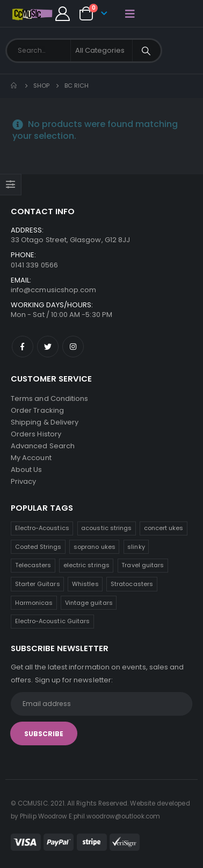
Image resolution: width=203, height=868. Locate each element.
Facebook (23, 347)
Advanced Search (43, 446)
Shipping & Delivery (45, 422)
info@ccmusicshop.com (53, 290)
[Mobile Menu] (130, 13)
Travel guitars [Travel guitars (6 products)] (143, 565)
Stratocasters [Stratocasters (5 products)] (132, 584)
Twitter (48, 347)
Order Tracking (37, 410)
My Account (31, 458)
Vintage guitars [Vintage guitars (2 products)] (89, 603)
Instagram (73, 347)
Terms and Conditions (49, 398)
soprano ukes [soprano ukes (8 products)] (95, 547)
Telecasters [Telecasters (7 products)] (33, 565)
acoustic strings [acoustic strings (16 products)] (106, 528)
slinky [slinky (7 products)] (136, 547)
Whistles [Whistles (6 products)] (85, 584)
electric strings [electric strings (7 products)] (86, 565)
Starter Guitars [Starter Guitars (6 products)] (38, 584)
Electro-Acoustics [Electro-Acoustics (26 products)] (42, 528)
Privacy (23, 481)
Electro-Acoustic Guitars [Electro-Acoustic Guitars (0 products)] (53, 621)
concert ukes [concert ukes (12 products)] (164, 528)
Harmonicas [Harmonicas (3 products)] (34, 603)
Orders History (36, 434)
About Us (27, 470)
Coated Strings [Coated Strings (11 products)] (38, 547)
